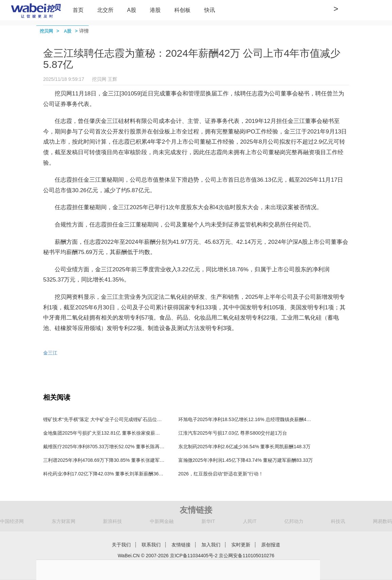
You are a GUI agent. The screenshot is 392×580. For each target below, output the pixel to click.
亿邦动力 (294, 521)
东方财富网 (64, 521)
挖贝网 (46, 31)
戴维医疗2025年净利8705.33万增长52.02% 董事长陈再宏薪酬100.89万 (118, 447)
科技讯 (338, 521)
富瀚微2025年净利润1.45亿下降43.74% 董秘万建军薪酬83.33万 (246, 460)
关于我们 (121, 545)
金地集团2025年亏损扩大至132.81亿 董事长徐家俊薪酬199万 (108, 433)
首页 (78, 10)
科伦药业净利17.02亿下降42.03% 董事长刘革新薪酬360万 (105, 474)
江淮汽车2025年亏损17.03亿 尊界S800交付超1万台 (233, 433)
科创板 (182, 10)
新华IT (208, 521)
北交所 (105, 10)
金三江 (50, 353)
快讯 (210, 10)
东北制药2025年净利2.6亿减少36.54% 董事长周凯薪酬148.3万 (244, 447)
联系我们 (151, 545)
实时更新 (241, 545)
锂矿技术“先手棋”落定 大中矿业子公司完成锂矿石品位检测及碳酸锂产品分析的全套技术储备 (140, 419)
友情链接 (181, 545)
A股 (132, 10)
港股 (155, 10)
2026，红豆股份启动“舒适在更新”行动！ (221, 474)
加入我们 (211, 545)
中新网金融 (162, 521)
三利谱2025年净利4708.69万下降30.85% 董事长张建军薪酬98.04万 (114, 460)
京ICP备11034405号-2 (194, 556)
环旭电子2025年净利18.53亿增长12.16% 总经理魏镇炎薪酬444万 (247, 419)
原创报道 (271, 545)
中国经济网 (12, 521)
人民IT (250, 521)
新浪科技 (112, 521)
